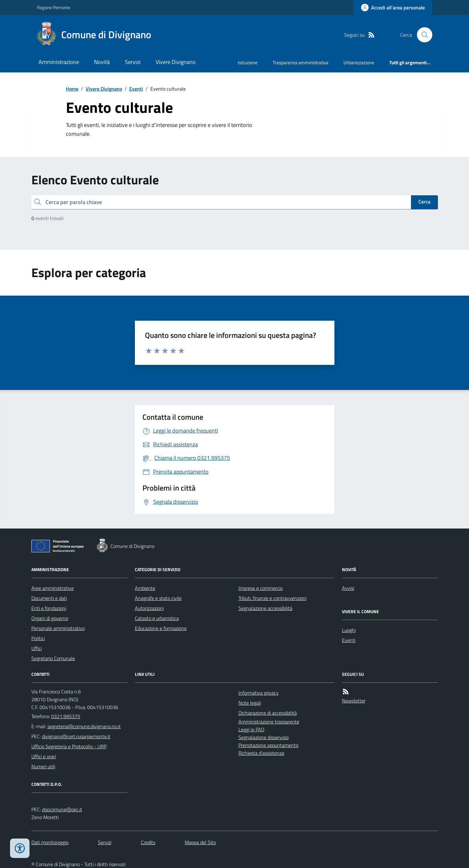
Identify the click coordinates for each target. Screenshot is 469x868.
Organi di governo (50, 618)
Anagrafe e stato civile (158, 598)
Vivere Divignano (176, 62)
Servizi (133, 62)
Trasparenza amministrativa (301, 63)
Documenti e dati (49, 598)
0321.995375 (66, 716)
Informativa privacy (258, 693)
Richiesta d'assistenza (261, 753)
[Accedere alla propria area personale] (393, 8)
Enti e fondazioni (49, 608)
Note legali (250, 703)
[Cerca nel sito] (422, 35)
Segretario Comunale (53, 658)
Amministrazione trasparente (269, 722)
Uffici (37, 648)
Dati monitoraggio (50, 842)
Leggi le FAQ (251, 729)
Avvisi (348, 588)
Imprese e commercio (261, 588)
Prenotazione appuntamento (268, 745)
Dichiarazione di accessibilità (268, 713)
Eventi (136, 89)
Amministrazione (59, 62)
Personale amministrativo (58, 628)
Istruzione (248, 63)
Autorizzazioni (149, 608)
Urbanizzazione (359, 63)
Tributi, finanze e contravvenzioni (272, 598)
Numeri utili (43, 766)
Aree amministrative (53, 588)
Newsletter (354, 701)
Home (72, 89)
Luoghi (349, 630)
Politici (38, 638)
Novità (102, 62)
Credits (148, 842)
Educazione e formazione (161, 628)
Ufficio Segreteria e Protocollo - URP (69, 746)
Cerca (424, 202)
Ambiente (145, 588)
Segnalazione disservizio (264, 737)
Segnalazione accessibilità (265, 608)
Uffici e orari (44, 756)
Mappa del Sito (200, 842)
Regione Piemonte (54, 7)
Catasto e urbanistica (157, 618)
